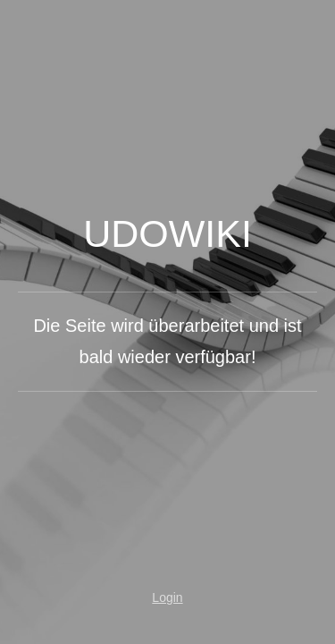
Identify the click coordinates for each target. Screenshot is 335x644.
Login (167, 597)
